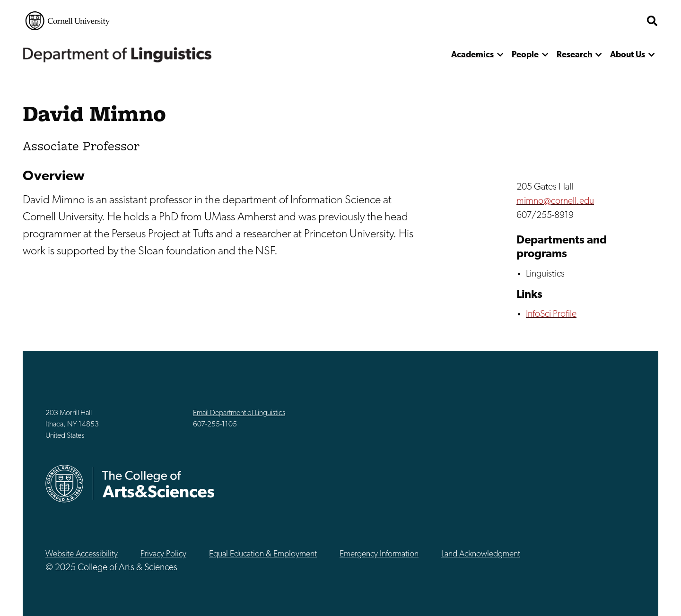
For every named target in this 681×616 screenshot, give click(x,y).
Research (575, 55)
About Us (628, 55)
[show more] (500, 55)
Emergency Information (379, 554)
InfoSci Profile (551, 314)
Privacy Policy (163, 554)
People (525, 55)
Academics (472, 55)
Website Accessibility (82, 554)
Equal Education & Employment (263, 554)
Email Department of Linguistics (239, 413)
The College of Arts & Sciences (585, 21)
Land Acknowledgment (481, 554)
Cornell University (68, 21)
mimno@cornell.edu (555, 201)
